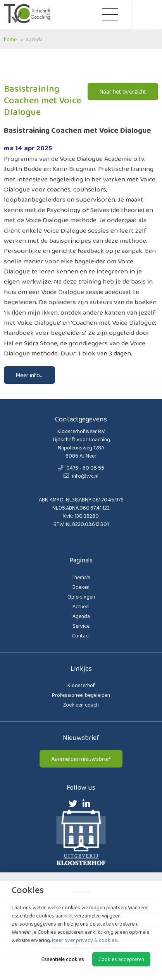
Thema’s (81, 577)
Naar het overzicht (123, 91)
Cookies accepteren (121, 959)
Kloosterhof (81, 685)
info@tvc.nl (81, 476)
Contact (81, 635)
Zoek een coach (81, 705)
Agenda (34, 39)
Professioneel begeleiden (81, 695)
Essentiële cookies (63, 959)
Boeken (81, 587)
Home (10, 39)
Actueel (81, 606)
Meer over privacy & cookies (84, 940)
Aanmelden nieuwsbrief (81, 759)
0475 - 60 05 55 (81, 468)
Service (81, 626)
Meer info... (29, 375)
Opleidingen (81, 597)
